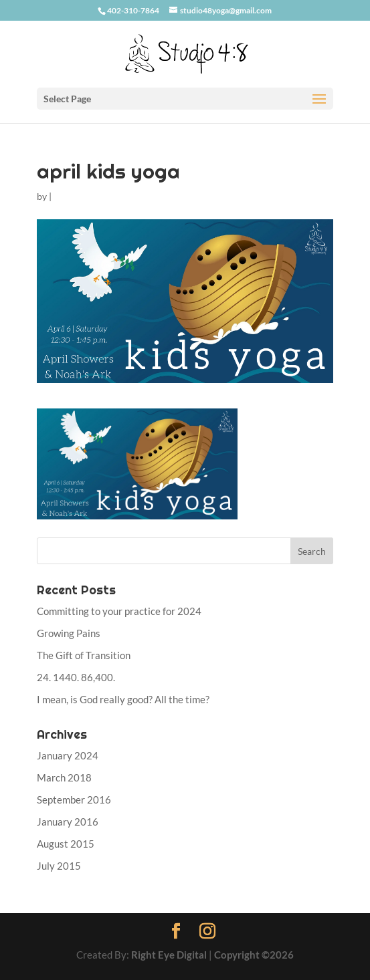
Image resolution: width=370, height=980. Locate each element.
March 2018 (64, 777)
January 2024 (68, 755)
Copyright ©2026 (254, 955)
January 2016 (68, 822)
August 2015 (66, 844)
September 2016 (74, 800)
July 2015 (59, 866)
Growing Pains (69, 633)
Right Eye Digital (169, 955)
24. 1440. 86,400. (76, 677)
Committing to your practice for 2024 (119, 611)
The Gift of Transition (84, 655)
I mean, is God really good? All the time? (123, 699)
